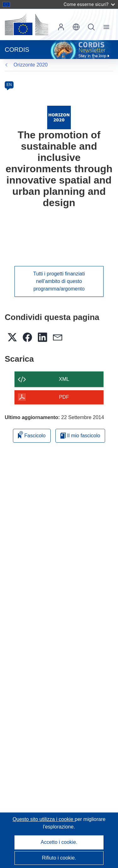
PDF (64, 397)
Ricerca (91, 27)
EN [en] (9, 85)
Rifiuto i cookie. (59, 858)
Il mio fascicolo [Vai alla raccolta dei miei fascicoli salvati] (80, 436)
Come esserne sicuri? (89, 4)
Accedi (61, 27)
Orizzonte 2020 (31, 65)
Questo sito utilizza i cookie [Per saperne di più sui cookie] (44, 819)
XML (64, 379)
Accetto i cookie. (59, 842)
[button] (76, 27)
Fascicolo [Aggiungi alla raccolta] (32, 435)
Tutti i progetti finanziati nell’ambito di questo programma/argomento (59, 281)
